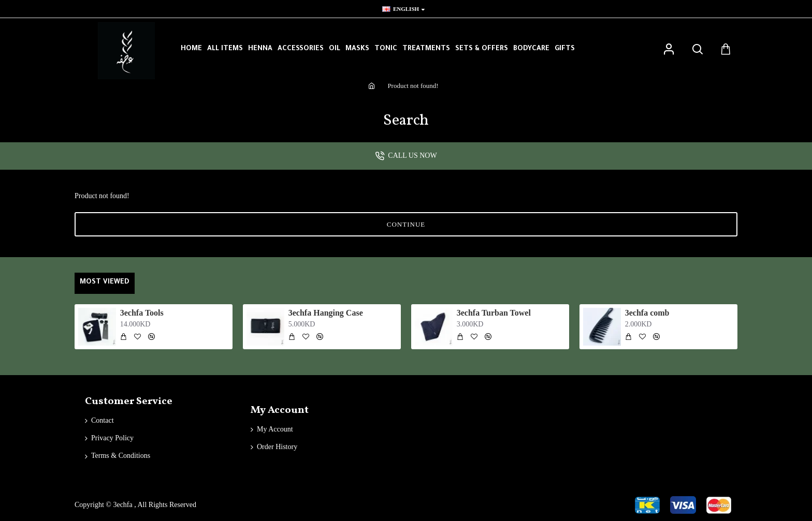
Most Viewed (105, 282)
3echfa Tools (142, 313)
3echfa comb (647, 313)
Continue (406, 224)
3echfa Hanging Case (326, 313)
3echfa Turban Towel (494, 313)
